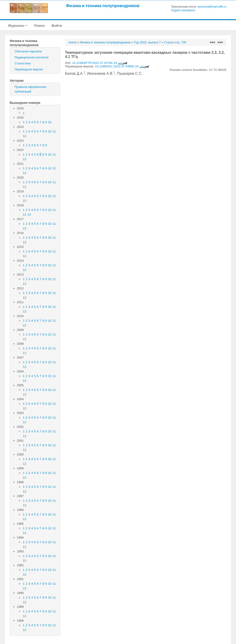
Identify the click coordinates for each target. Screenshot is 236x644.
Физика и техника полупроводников (103, 6)
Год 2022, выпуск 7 (147, 42)
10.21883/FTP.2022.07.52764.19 (100, 63)
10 (50, 122)
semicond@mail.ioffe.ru (212, 7)
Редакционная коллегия (32, 57)
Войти (57, 25)
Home (73, 42)
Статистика (23, 63)
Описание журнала (28, 51)
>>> (220, 42)
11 (54, 131)
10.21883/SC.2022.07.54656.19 (122, 66)
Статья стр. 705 (175, 42)
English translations (183, 10)
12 (25, 136)
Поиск (40, 25)
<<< (212, 42)
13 (29, 214)
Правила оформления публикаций (30, 89)
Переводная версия (29, 69)
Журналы (18, 25)
